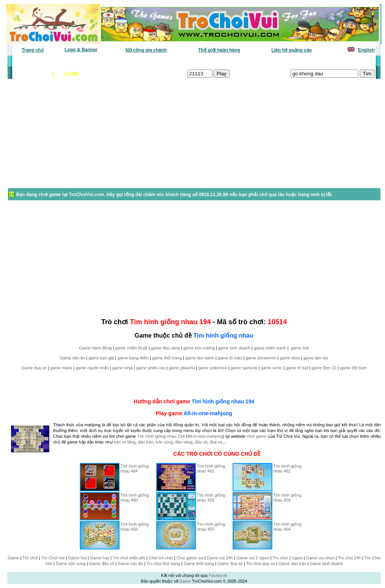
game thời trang (167, 358)
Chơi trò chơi (161, 558)
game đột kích (353, 368)
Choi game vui (190, 558)
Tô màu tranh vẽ (353, 62)
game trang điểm (133, 358)
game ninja (123, 368)
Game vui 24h (220, 558)
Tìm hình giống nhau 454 (287, 527)
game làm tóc (316, 358)
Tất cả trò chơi (246, 62)
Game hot (319, 62)
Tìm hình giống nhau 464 (134, 469)
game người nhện (92, 368)
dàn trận (146, 442)
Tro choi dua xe (260, 564)
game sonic (272, 368)
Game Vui (77, 558)
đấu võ (201, 442)
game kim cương (199, 348)
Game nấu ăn (72, 358)
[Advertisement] (68, 137)
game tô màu (230, 358)
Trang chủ (33, 50)
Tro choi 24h (350, 558)
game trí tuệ (297, 368)
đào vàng (184, 442)
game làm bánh (200, 358)
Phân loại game (161, 62)
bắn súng (164, 442)
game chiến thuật (131, 348)
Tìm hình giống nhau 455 (211, 527)
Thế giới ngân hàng (219, 50)
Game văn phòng (36, 62)
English (366, 50)
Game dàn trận (292, 564)
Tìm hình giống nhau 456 (134, 527)
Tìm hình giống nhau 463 (211, 469)
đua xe (216, 442)
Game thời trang (199, 564)
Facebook (218, 575)
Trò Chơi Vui (53, 558)
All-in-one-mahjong (208, 413)
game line (300, 348)
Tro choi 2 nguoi (288, 558)
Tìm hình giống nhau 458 (287, 498)
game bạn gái (101, 358)
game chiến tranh (270, 348)
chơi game (257, 436)
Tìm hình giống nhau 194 (223, 401)
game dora (290, 358)
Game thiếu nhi (286, 62)
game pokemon (213, 368)
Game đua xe (34, 368)
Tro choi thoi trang (163, 564)
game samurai (244, 368)
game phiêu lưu (151, 368)
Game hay (100, 558)
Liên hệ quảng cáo (291, 50)
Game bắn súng (71, 564)
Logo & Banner (81, 50)
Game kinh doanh (326, 564)
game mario (61, 368)
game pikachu (182, 368)
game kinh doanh (234, 348)
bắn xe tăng (125, 442)
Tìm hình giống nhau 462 (287, 469)
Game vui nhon (320, 558)
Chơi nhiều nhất (120, 62)
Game (13, 558)
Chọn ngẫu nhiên (204, 62)
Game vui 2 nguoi (253, 558)
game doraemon (261, 358)
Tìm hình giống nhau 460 (134, 498)
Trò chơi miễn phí (129, 558)
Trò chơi (30, 558)
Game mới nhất (78, 62)
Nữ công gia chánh (146, 50)
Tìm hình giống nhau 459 (211, 498)
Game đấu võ (102, 564)
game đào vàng (165, 348)
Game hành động (95, 348)
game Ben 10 (324, 368)
